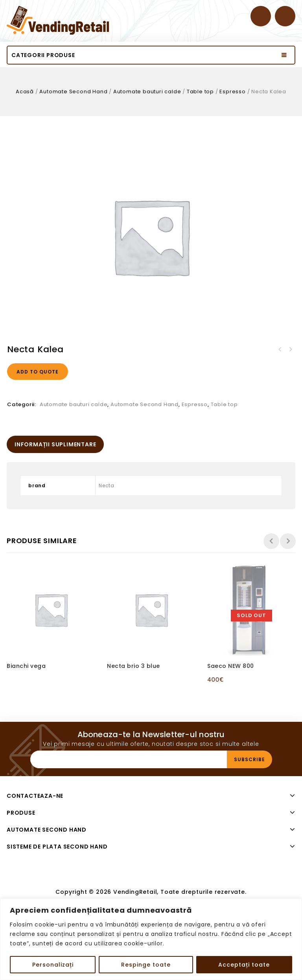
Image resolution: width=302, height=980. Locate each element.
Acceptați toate (244, 965)
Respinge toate (146, 965)
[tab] (55, 444)
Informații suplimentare (55, 444)
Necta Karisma (290, 349)
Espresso (232, 92)
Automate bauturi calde (147, 92)
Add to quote (38, 372)
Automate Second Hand (73, 92)
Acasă (25, 92)
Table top (200, 92)
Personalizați (53, 965)
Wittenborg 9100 (280, 349)
